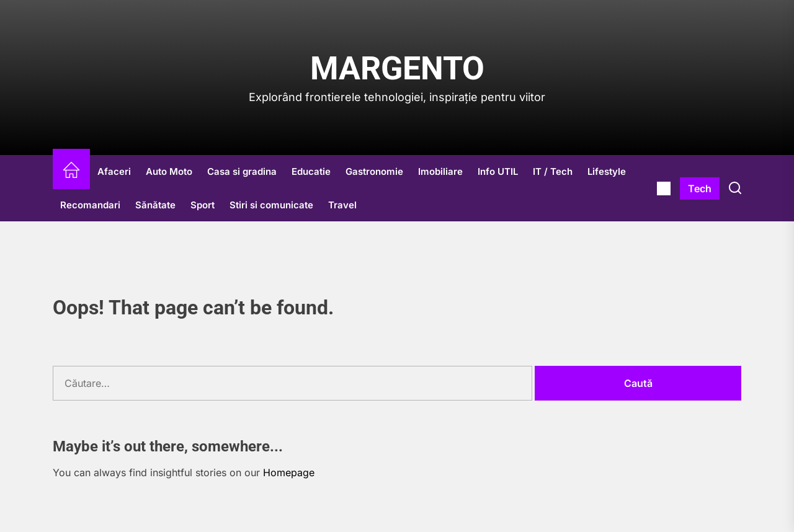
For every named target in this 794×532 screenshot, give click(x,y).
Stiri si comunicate (271, 205)
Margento (397, 69)
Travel (342, 205)
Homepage (289, 472)
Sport (203, 205)
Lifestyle (607, 171)
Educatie (311, 171)
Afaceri (114, 171)
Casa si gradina (242, 171)
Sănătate (155, 205)
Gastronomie (374, 171)
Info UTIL (498, 171)
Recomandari (90, 205)
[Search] (735, 188)
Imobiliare (440, 171)
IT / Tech (553, 171)
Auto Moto (169, 171)
